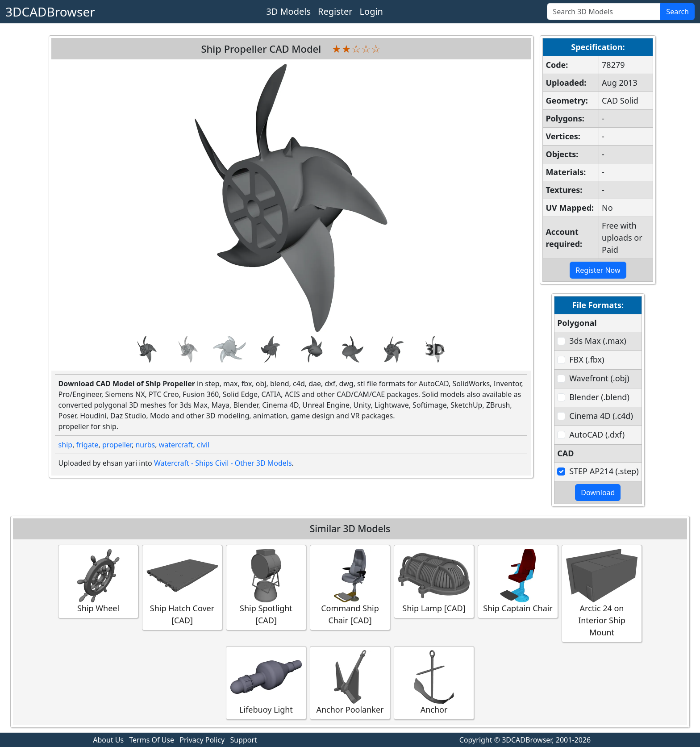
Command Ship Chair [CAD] (350, 587)
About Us (108, 740)
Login (371, 11)
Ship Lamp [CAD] (434, 581)
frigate (87, 445)
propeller (117, 445)
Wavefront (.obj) (599, 378)
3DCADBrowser (50, 12)
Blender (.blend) (599, 397)
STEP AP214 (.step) (604, 471)
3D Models (288, 11)
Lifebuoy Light (266, 682)
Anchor (434, 682)
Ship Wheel (98, 581)
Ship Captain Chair (518, 581)
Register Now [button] (598, 270)
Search (677, 12)
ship (66, 445)
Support (243, 740)
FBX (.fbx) (587, 359)
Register (335, 11)
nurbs (145, 445)
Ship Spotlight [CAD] (266, 587)
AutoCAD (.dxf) (597, 434)
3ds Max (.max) (598, 341)
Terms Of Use (152, 740)
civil (203, 445)
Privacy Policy (202, 740)
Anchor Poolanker (350, 682)
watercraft (176, 445)
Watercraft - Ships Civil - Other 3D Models (223, 463)
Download (598, 492)
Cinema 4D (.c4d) (601, 416)
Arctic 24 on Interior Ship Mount (602, 593)
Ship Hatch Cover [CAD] (182, 587)
